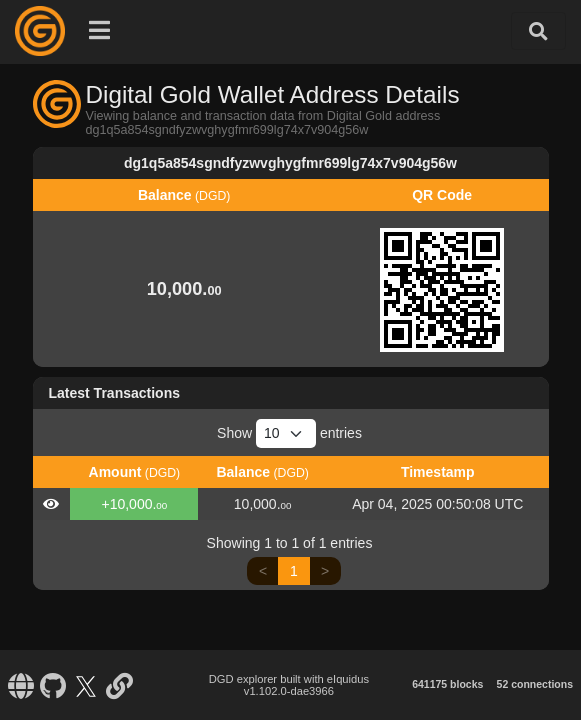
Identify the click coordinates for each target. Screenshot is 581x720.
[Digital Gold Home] (40, 31)
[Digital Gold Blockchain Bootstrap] (119, 685)
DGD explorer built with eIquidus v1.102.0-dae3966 (289, 685)
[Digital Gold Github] (53, 685)
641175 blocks (447, 684)
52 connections (535, 684)
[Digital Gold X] (86, 685)
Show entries (289, 433)
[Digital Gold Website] (20, 685)
